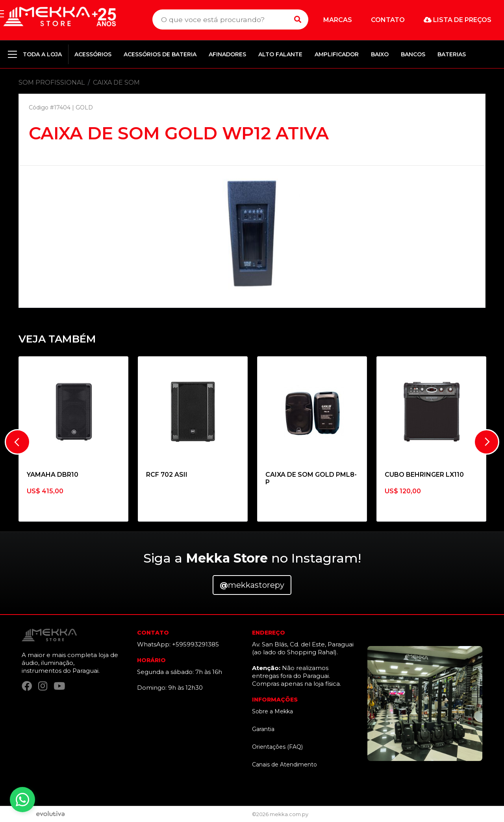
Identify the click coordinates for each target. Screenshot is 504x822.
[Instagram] (43, 687)
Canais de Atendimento (284, 765)
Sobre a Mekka (272, 711)
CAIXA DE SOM (116, 82)
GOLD (84, 107)
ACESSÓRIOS (93, 54)
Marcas (338, 20)
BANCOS (413, 54)
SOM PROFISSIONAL (52, 82)
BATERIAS (452, 54)
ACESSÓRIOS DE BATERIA (160, 54)
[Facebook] (27, 687)
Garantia (263, 729)
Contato (388, 20)
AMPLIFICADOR (337, 54)
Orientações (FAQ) (277, 747)
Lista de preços (458, 20)
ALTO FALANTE (280, 54)
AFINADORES (227, 54)
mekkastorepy (252, 585)
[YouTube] (59, 687)
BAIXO (380, 54)
